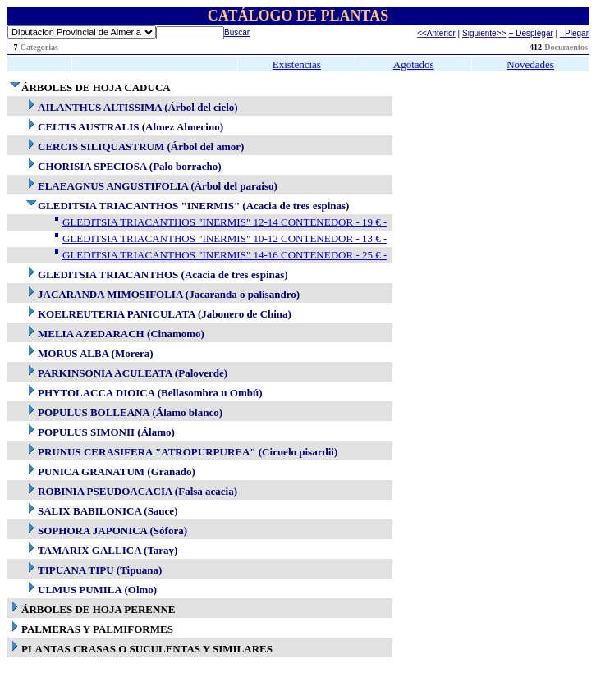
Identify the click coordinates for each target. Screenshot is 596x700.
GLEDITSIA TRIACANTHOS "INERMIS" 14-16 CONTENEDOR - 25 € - (225, 255)
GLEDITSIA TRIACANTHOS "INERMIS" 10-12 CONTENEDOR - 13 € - (225, 238)
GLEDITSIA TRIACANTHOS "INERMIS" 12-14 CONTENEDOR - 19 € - (225, 222)
